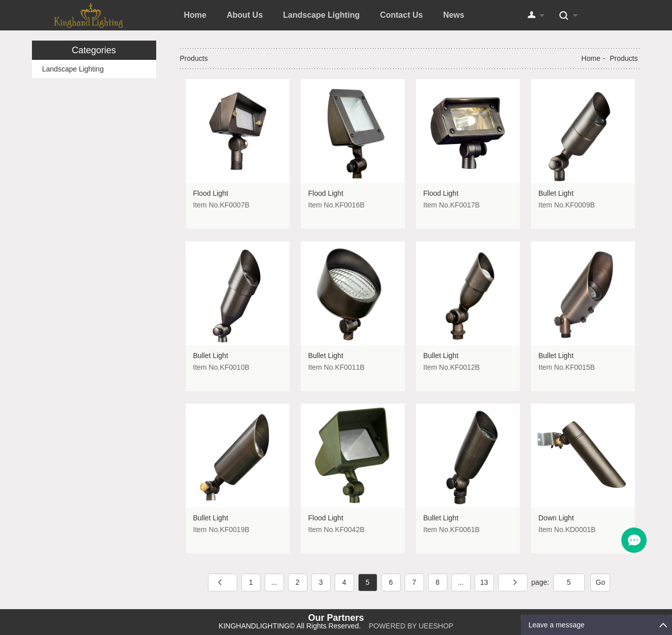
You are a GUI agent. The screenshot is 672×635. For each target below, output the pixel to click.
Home (195, 15)
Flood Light (211, 193)
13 (484, 582)
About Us (245, 15)
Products (624, 58)
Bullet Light (556, 193)
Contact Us (401, 15)
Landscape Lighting (321, 15)
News (454, 15)
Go (601, 582)
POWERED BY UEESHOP (411, 626)
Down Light (556, 518)
